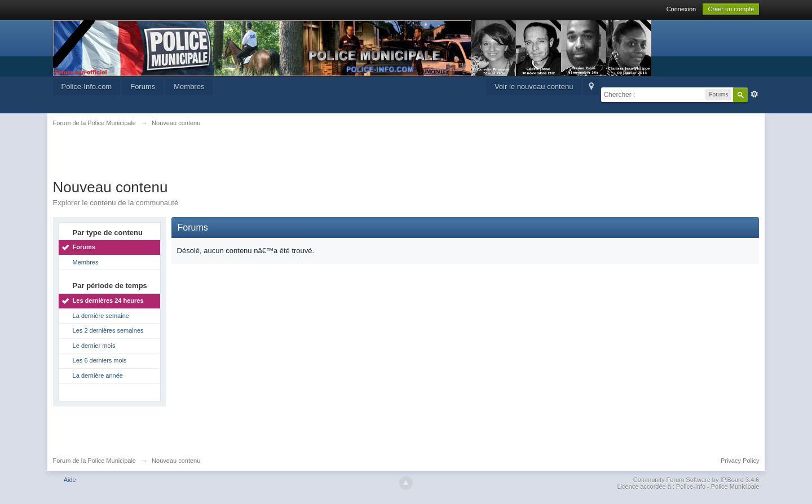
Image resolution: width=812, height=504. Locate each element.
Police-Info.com (87, 87)
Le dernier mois (94, 346)
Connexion (681, 9)
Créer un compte (731, 9)
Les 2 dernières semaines (108, 330)
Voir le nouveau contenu (534, 87)
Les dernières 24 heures (108, 300)
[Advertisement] (406, 159)
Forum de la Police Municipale (94, 461)
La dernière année (98, 375)
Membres (189, 87)
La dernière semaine (101, 316)
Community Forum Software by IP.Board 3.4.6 (696, 480)
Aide (70, 480)
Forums (143, 87)
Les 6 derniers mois (100, 360)
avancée (754, 94)
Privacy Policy (740, 461)
